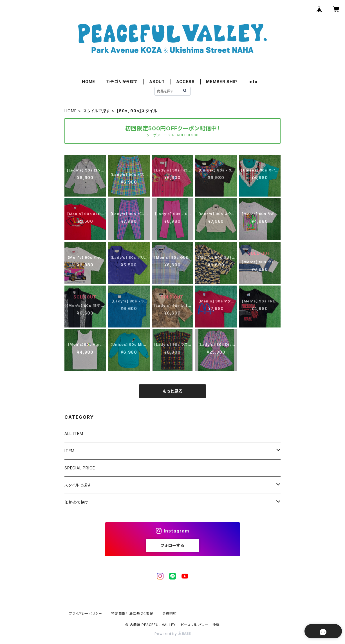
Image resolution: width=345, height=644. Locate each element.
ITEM (70, 451)
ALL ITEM (74, 434)
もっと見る (173, 391)
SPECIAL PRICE (80, 468)
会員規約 (170, 613)
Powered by (173, 634)
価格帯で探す (77, 502)
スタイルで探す (97, 111)
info (253, 82)
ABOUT (157, 82)
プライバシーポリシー (86, 613)
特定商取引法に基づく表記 (132, 613)
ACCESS (185, 82)
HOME (89, 82)
